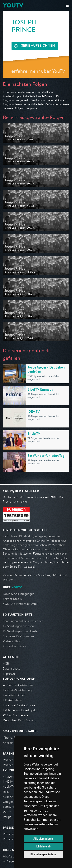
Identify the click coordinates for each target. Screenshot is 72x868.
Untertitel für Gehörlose (19, 705)
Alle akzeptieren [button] (43, 839)
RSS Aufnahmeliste (15, 715)
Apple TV (9, 787)
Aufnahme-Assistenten (18, 685)
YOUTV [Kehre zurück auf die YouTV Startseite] (13, 5)
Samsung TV (11, 807)
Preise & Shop (12, 641)
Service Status (12, 599)
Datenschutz (11, 668)
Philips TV (9, 817)
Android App (11, 743)
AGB (6, 663)
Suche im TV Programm (18, 636)
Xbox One (9, 797)
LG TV (7, 812)
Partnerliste (11, 760)
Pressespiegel (12, 839)
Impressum (10, 674)
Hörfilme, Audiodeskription (21, 710)
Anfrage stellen (13, 861)
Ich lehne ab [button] (43, 847)
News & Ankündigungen (19, 594)
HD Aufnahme (12, 700)
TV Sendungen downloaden (21, 631)
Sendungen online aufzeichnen (23, 621)
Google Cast (11, 802)
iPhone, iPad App (14, 738)
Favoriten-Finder (14, 695)
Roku (6, 792)
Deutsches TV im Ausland (20, 720)
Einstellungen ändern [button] (43, 854)
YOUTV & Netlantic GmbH (21, 604)
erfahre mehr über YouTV (38, 71)
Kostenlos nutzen (14, 646)
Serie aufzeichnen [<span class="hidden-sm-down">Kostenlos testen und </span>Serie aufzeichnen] (38, 46)
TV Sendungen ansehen (18, 626)
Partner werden (13, 765)
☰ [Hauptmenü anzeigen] (67, 5)
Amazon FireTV (13, 777)
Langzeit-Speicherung (17, 690)
